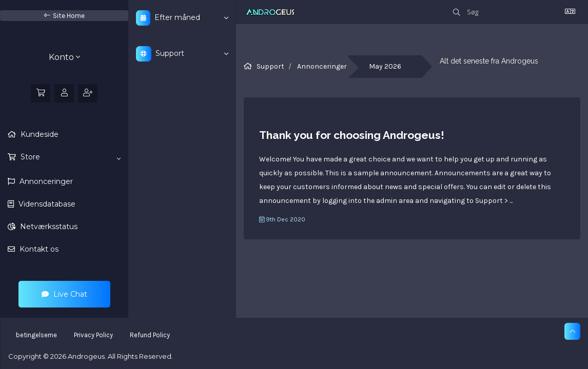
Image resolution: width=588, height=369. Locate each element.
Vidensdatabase (46, 204)
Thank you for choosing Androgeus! (352, 135)
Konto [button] (64, 57)
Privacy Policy (93, 335)
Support (270, 66)
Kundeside (38, 134)
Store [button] (70, 157)
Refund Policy (150, 335)
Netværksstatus (48, 227)
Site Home (64, 16)
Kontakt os (38, 249)
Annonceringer (45, 181)
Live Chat (64, 294)
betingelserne (36, 335)
